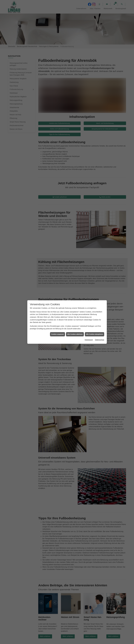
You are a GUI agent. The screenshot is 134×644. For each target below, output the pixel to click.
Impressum (89, 340)
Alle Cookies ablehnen (75, 334)
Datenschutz (100, 340)
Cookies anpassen (57, 334)
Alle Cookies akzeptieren (95, 334)
